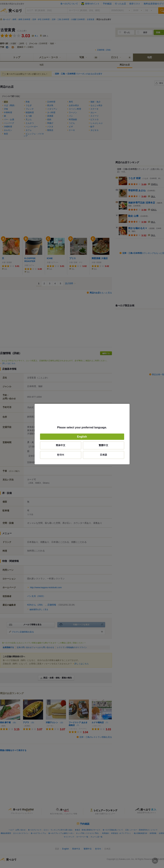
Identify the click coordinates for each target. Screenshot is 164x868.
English (82, 437)
